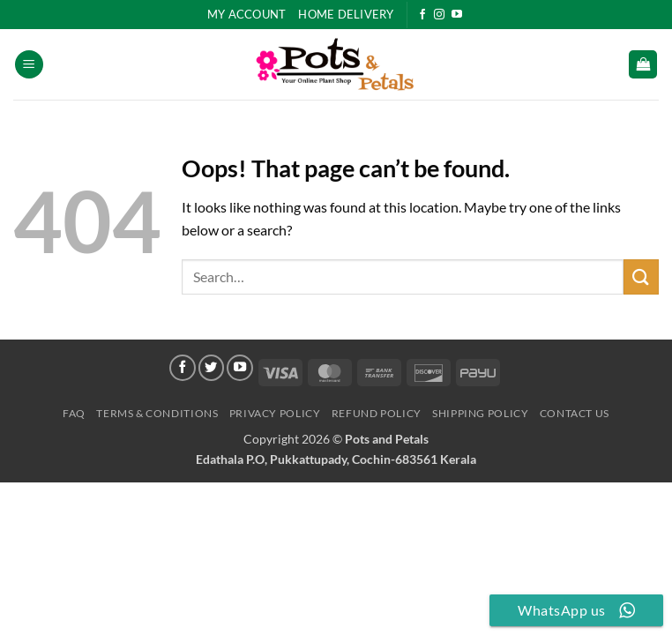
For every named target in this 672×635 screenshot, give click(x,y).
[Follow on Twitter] (212, 368)
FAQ (74, 413)
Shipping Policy (480, 413)
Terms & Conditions (157, 413)
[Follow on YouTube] (457, 15)
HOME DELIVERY (346, 14)
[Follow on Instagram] (439, 15)
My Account (247, 14)
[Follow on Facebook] (422, 15)
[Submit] (641, 276)
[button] (29, 65)
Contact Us (575, 413)
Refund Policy (377, 413)
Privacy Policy (275, 413)
